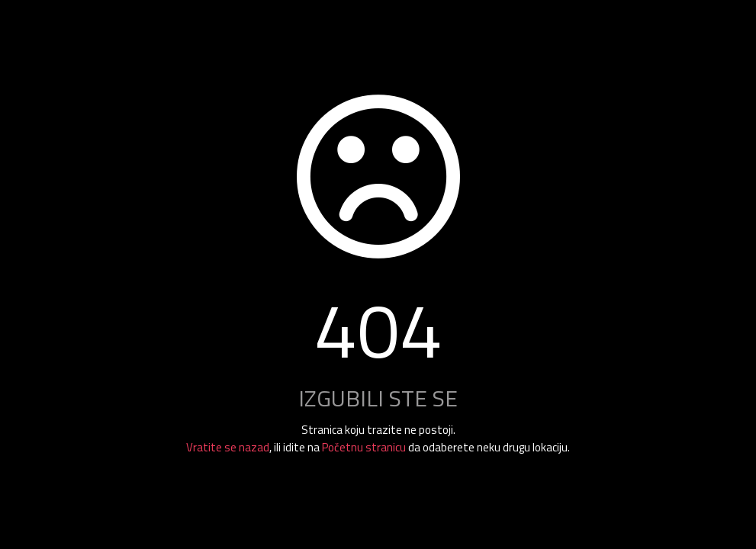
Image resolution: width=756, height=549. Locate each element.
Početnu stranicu (364, 447)
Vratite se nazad (228, 447)
